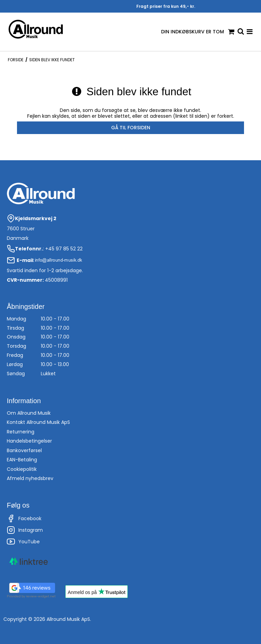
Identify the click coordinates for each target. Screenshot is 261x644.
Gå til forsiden (131, 128)
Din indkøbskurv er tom (198, 32)
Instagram (25, 530)
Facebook (24, 518)
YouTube (23, 542)
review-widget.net (41, 596)
